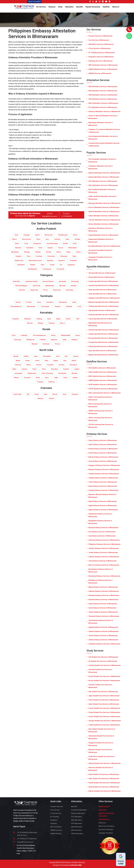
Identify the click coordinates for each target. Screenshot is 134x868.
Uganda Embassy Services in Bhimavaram (103, 629)
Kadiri (75, 243)
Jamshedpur (18, 373)
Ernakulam (24, 335)
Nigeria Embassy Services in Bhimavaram (103, 588)
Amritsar (39, 365)
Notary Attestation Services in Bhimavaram (104, 225)
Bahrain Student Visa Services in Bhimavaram (105, 792)
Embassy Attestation (78, 815)
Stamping (54, 825)
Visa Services (55, 811)
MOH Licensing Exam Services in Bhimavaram (100, 407)
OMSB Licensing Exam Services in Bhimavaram (101, 413)
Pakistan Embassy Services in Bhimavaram (104, 593)
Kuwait (37, 394)
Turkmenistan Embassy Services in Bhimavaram (101, 623)
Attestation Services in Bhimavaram (101, 44)
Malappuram (31, 340)
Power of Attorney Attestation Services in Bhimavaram (103, 118)
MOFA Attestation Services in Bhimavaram (103, 105)
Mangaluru (28, 319)
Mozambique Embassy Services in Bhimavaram (101, 572)
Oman (65, 394)
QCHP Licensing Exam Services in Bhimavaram (100, 420)
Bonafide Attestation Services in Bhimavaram (104, 247)
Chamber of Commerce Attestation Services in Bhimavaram (104, 132)
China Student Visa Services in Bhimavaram (104, 701)
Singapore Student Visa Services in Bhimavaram (101, 745)
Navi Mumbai (62, 373)
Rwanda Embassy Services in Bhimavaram (103, 601)
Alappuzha (54, 340)
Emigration (54, 821)
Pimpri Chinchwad (47, 373)
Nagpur (56, 361)
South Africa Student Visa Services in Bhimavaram (102, 759)
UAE (28, 394)
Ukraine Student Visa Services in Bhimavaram (105, 765)
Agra (65, 361)
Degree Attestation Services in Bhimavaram (104, 178)
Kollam (53, 335)
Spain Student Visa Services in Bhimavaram (104, 705)
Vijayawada (71, 265)
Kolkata (26, 356)
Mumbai (16, 356)
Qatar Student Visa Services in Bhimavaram (104, 780)
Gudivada (57, 239)
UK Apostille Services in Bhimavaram (101, 279)
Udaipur (75, 378)
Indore (37, 361)
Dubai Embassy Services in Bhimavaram (103, 442)
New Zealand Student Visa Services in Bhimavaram (102, 732)
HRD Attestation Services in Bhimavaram (103, 92)
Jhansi (65, 378)
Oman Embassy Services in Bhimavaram (103, 463)
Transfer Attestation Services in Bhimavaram (104, 221)
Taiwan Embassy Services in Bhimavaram (103, 613)
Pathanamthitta (66, 335)
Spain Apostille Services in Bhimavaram (102, 352)
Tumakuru (52, 323)
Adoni (16, 235)
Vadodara (18, 365)
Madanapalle (72, 248)
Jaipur (36, 356)
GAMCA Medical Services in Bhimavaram (103, 69)
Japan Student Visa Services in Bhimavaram (104, 697)
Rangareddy (34, 290)
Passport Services (57, 808)
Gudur (67, 239)
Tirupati (52, 265)
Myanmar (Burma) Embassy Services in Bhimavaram (102, 497)
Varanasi (62, 365)
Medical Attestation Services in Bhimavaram (104, 213)
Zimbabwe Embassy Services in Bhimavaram (104, 645)
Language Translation (106, 834)
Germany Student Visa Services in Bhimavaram (100, 687)
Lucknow (76, 356)
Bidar (49, 319)
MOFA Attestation (77, 835)
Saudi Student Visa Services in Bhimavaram (104, 788)
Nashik (74, 361)
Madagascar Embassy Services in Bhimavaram (100, 583)
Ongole (78, 252)
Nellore (59, 252)
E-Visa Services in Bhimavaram (99, 49)
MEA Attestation (77, 821)
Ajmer (47, 378)
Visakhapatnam (32, 269)
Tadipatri (33, 265)
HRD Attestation (77, 825)
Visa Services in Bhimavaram (99, 40)
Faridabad (50, 365)
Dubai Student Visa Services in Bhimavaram (104, 776)
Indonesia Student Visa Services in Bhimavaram (101, 770)
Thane (44, 369)
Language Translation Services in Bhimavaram (100, 260)
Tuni (61, 265)
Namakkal (69, 306)
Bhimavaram (49, 235)
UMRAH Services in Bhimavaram (100, 73)
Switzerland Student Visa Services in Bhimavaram (101, 739)
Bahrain (55, 394)
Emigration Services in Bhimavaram (101, 57)
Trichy (79, 306)
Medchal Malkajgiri (22, 286)
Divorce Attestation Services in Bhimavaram (104, 209)
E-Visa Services (56, 815)
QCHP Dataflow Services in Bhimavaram (103, 386)
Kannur (78, 335)
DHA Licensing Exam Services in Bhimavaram (105, 394)
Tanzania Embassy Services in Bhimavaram (104, 618)
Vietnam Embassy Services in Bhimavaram (104, 633)
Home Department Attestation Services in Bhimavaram (103, 139)
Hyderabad (16, 281)
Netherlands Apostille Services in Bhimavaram (100, 326)
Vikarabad (22, 290)
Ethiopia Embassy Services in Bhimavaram (103, 529)
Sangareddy (57, 290)
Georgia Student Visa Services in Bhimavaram (105, 722)
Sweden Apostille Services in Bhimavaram (103, 335)
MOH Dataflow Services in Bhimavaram (102, 378)
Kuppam (50, 248)
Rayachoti (62, 260)
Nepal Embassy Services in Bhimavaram (103, 503)
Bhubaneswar (32, 373)
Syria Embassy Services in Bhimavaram (102, 609)
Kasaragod (18, 340)
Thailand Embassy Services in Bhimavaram (104, 475)
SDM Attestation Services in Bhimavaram (103, 96)
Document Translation (106, 831)
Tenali (42, 265)
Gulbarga (39, 319)
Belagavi (41, 323)
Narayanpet (62, 281)
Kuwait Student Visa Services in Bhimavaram (104, 784)
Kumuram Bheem (48, 281)
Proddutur (39, 256)
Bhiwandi (75, 373)
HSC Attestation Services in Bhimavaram (103, 183)
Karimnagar (75, 281)
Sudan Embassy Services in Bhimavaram (103, 605)
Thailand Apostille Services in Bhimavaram (104, 308)
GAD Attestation (77, 832)
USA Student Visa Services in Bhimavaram (103, 658)
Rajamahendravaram (35, 260)
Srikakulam (73, 260)
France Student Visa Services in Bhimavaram (104, 710)
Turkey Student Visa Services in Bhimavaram (104, 726)
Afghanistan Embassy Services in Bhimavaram (100, 517)
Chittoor (14, 239)
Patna (46, 361)
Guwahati (66, 369)
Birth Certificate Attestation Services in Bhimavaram (102, 192)
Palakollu (19, 256)
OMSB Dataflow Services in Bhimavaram (103, 382)
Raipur (35, 369)
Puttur (74, 256)
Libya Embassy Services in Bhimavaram (103, 562)
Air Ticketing (55, 818)
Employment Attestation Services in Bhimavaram (101, 242)
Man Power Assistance (106, 828)
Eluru (47, 239)
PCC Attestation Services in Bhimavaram (103, 109)
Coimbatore (50, 302)
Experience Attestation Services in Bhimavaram (101, 231)
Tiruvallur (29, 302)
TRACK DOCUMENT (34, 2)
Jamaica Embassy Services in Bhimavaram (104, 550)
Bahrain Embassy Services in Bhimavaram (103, 458)
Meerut (29, 365)
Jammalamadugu (52, 243)
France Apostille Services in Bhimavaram (103, 320)
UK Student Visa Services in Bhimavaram (103, 663)
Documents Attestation (79, 811)
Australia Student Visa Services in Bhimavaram (100, 672)
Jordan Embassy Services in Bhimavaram (103, 554)
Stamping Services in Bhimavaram (101, 61)
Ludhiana (24, 369)
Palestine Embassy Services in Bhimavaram (104, 597)
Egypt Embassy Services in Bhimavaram (103, 507)
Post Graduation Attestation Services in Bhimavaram (102, 162)
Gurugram (27, 378)
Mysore (62, 323)
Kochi (14, 335)
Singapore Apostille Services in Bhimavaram (104, 299)
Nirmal (45, 290)
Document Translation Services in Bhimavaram (100, 253)
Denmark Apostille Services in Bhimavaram (104, 331)
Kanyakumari (63, 302)
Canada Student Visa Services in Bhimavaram (105, 667)
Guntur (17, 243)
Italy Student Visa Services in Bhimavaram (103, 693)
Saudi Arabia (18, 394)
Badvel (37, 235)
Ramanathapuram (16, 306)
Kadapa (65, 243)
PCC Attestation (77, 818)
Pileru (29, 256)
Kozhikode (46, 344)
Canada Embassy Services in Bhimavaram (103, 479)
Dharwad (30, 323)
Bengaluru (16, 319)
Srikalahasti (21, 265)
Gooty (26, 243)
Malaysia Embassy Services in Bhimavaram (104, 471)
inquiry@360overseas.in (50, 216)
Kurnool (61, 248)
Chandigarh (73, 365)
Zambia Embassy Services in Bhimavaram (103, 641)
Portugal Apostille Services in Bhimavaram (104, 344)
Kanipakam (30, 248)
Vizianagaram (47, 269)
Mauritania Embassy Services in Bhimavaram (104, 577)
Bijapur (58, 319)
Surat (58, 356)
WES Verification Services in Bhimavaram (103, 65)
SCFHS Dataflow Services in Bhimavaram (103, 390)
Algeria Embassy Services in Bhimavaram (103, 511)
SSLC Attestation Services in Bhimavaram (103, 187)
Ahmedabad (47, 356)
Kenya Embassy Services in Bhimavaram (103, 488)
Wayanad (35, 344)
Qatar (46, 394)
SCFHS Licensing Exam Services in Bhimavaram (101, 427)
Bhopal (18, 361)
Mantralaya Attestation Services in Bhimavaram (101, 125)
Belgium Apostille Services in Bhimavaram (103, 356)
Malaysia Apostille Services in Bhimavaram (104, 303)
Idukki (64, 340)
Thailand (51, 398)
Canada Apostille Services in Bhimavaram (103, 283)
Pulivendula (51, 256)
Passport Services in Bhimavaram (100, 36)
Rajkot (14, 369)
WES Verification (56, 828)
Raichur (68, 319)
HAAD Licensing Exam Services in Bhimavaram (100, 400)
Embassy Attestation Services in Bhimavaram (104, 113)
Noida (38, 378)
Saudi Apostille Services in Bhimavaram (102, 291)
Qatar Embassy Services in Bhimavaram (103, 446)
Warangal (62, 286)
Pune (66, 356)
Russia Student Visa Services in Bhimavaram (104, 682)
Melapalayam (31, 306)
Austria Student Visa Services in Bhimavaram (104, 718)
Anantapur (27, 235)
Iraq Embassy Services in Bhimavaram (102, 537)
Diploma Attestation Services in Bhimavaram (104, 174)
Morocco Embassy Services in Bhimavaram (104, 566)
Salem (74, 302)
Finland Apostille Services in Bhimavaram (103, 348)
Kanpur (28, 361)
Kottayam (75, 340)
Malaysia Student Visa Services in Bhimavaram (100, 752)
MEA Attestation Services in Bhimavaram (103, 88)
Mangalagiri (15, 252)
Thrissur (57, 344)
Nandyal (49, 252)
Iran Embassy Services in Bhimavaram (102, 533)
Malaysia (41, 398)
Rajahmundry (19, 260)
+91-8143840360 (67, 216)
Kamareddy (37, 286)
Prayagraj (40, 382)
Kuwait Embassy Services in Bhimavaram (103, 450)
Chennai (18, 302)
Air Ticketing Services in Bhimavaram (102, 53)
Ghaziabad (54, 369)
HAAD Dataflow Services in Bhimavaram (103, 373)
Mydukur (38, 252)
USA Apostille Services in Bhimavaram (102, 274)
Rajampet (50, 260)
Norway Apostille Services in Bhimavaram (103, 339)
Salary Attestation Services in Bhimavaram (103, 217)
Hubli (78, 319)
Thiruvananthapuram (39, 335)
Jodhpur (77, 369)
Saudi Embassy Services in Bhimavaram (103, 454)
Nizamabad (70, 290)
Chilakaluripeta (63, 235)
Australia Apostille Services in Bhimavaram (104, 287)
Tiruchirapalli (45, 306)
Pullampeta (64, 256)
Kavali (41, 248)
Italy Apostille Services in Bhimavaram (102, 312)
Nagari (69, 252)
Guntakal (77, 239)
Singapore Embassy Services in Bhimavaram (104, 467)
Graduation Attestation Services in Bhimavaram (101, 169)
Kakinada (18, 248)
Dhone (38, 239)
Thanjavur (58, 306)
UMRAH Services (56, 832)
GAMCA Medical (56, 835)
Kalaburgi (52, 382)
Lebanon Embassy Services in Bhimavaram (104, 558)
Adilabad (74, 286)
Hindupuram (37, 243)
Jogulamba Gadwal (31, 281)
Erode (39, 302)
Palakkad (43, 340)
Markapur (27, 252)
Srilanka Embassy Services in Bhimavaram (103, 492)
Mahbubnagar (50, 286)
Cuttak (56, 378)
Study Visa (102, 824)
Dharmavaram (27, 239)
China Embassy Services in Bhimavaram (103, 483)
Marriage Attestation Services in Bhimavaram (104, 205)
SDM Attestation (77, 828)
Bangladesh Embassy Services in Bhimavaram (100, 523)
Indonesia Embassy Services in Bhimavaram (104, 541)
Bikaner (16, 378)
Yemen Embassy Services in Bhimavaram (103, 637)
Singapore (75, 394)
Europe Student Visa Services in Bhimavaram (104, 678)
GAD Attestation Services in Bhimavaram (103, 100)
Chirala (75, 235)
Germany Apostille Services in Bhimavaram (104, 316)
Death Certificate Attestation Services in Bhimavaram (103, 199)
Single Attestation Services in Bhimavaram (103, 236)
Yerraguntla (60, 269)
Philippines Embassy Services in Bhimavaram (104, 546)
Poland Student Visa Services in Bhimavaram (104, 714)
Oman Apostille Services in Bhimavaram (103, 295)
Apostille (74, 808)
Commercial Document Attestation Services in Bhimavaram (104, 146)
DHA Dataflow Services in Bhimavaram (102, 369)
